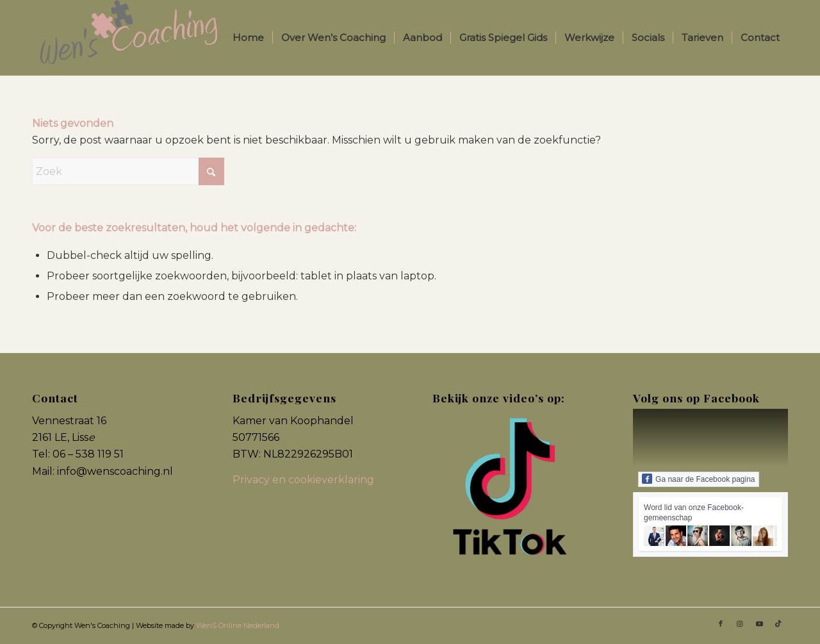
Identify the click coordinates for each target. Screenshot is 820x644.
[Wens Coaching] (128, 38)
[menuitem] (248, 38)
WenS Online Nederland (238, 625)
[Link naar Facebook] (721, 623)
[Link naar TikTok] (778, 623)
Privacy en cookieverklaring (303, 480)
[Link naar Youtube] (759, 623)
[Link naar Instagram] (740, 623)
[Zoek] (128, 171)
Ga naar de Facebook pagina (698, 479)
